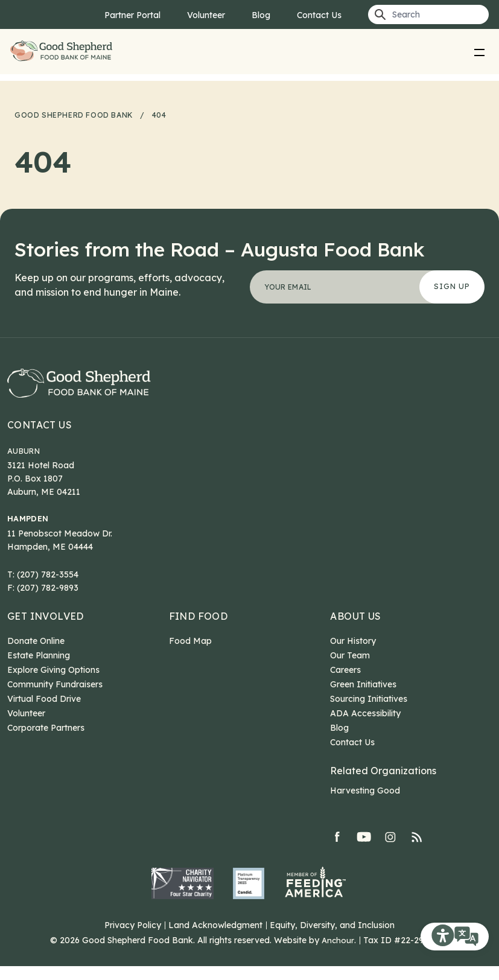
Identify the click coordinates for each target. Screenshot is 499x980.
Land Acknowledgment (215, 939)
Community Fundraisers (55, 698)
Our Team (350, 669)
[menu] (479, 52)
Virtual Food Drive (44, 713)
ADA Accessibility (365, 727)
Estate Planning (39, 669)
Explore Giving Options (53, 684)
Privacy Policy (133, 939)
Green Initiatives (363, 698)
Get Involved (46, 630)
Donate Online (36, 655)
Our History (353, 655)
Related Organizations (383, 784)
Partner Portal (132, 15)
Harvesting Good (365, 804)
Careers (345, 684)
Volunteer (206, 15)
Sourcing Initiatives (369, 713)
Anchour (338, 954)
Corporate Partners (46, 742)
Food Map (190, 655)
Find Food (199, 630)
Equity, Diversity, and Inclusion (332, 939)
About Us (355, 630)
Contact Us (319, 15)
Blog (261, 15)
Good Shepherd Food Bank (64, 52)
